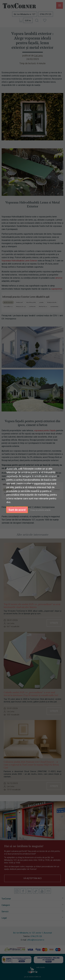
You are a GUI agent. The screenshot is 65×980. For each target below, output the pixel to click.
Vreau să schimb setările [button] (40, 510)
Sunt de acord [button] (17, 510)
